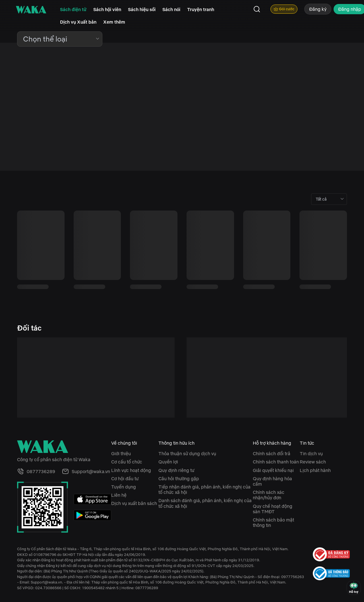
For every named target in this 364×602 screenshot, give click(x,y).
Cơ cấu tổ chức (127, 462)
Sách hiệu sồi (142, 9)
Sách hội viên (107, 9)
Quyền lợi (168, 462)
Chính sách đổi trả (272, 453)
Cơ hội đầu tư (125, 479)
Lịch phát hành (315, 470)
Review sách (313, 462)
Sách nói (171, 9)
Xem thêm (114, 22)
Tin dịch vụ (311, 453)
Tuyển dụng (124, 487)
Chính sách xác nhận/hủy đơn (269, 495)
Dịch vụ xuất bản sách (134, 503)
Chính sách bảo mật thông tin (273, 522)
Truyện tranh (201, 9)
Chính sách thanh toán (276, 462)
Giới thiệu (121, 453)
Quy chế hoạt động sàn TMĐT (273, 509)
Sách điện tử (73, 9)
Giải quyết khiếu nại (273, 470)
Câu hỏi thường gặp (179, 479)
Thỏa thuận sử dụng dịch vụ (187, 453)
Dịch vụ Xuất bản (78, 22)
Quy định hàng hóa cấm (272, 481)
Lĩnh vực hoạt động (131, 470)
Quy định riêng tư (176, 470)
